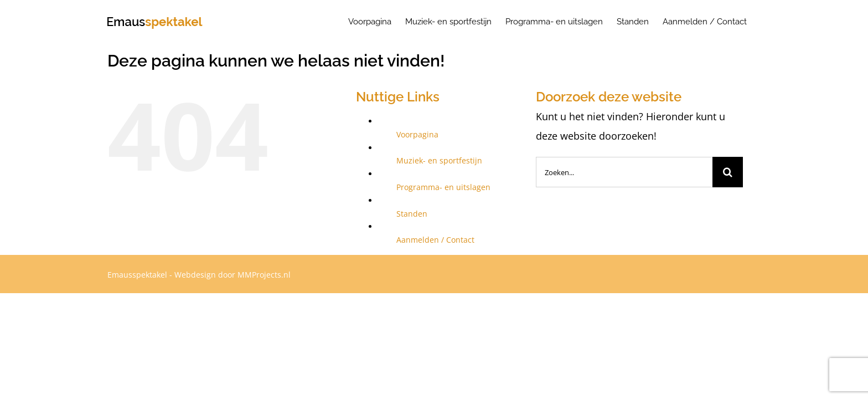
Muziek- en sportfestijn (439, 160)
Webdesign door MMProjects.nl (232, 275)
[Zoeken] (728, 172)
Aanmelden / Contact (435, 240)
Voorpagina (417, 134)
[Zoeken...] (624, 172)
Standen (412, 214)
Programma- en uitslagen (443, 187)
